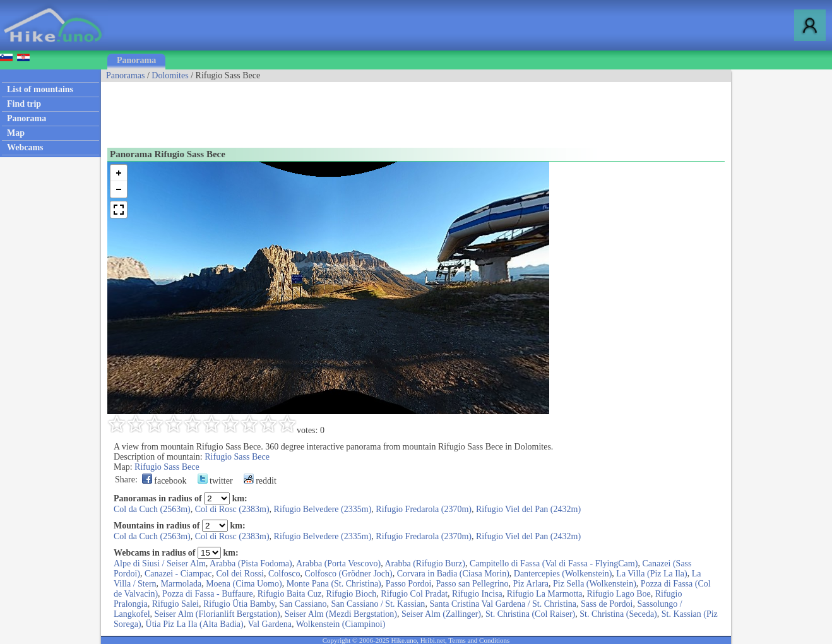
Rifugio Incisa (477, 594)
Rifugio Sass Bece (237, 457)
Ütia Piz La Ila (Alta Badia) (195, 624)
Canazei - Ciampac (178, 574)
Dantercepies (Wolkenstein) (563, 574)
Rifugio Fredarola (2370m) (424, 509)
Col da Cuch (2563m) (152, 509)
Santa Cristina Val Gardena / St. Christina (503, 604)
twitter (215, 481)
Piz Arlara (531, 584)
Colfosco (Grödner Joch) (349, 574)
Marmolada (181, 584)
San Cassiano (303, 604)
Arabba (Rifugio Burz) (425, 563)
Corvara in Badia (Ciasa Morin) (453, 574)
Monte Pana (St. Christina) (334, 584)
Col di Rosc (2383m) (232, 509)
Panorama (136, 60)
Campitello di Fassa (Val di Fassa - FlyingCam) (554, 563)
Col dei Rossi (240, 574)
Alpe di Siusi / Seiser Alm (160, 563)
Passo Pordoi (409, 584)
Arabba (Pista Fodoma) (251, 563)
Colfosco (284, 574)
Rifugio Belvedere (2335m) (323, 509)
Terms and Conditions (479, 640)
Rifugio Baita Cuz (290, 594)
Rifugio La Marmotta (545, 594)
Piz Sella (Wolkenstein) (595, 584)
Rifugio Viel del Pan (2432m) (528, 509)
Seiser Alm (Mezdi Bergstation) (341, 614)
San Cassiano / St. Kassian (378, 604)
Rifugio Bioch (352, 594)
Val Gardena (270, 624)
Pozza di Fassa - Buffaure (208, 594)
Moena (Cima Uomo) (244, 584)
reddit (260, 481)
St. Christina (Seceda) (618, 614)
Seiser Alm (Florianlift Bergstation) (217, 614)
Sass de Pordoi (607, 604)
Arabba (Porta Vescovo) (338, 563)
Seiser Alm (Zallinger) (441, 614)
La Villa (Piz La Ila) (651, 574)
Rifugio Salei (175, 604)
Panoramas (125, 75)
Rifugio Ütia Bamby (239, 604)
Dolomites (170, 75)
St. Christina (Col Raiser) (530, 614)
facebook (164, 481)
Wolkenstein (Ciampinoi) (341, 624)
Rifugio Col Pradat (414, 594)
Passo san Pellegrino (472, 584)
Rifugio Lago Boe (619, 594)
